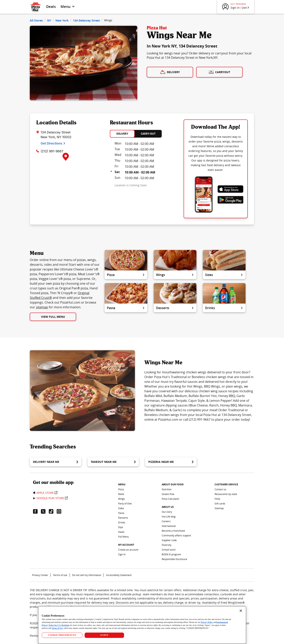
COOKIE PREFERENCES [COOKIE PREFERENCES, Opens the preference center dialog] (62, 635)
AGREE (104, 635)
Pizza (126, 275)
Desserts (175, 308)
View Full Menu (53, 317)
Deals (51, 7)
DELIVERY (122, 134)
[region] (142, 625)
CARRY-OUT (148, 134)
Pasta (126, 308)
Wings (175, 275)
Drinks (224, 308)
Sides (224, 275)
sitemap (42, 307)
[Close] (241, 611)
